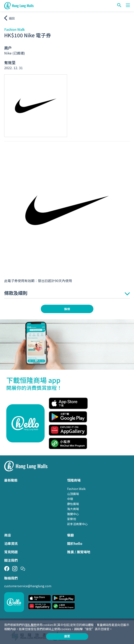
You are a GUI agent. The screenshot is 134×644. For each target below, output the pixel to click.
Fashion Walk (76, 489)
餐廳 (70, 535)
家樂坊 (72, 519)
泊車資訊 (11, 543)
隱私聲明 (31, 625)
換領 (67, 309)
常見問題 (11, 552)
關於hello (75, 543)
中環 (70, 499)
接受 (67, 636)
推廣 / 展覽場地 (79, 552)
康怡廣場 (73, 504)
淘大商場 (73, 509)
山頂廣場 (73, 494)
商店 (8, 535)
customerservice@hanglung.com (28, 586)
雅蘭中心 (73, 514)
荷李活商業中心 (77, 524)
